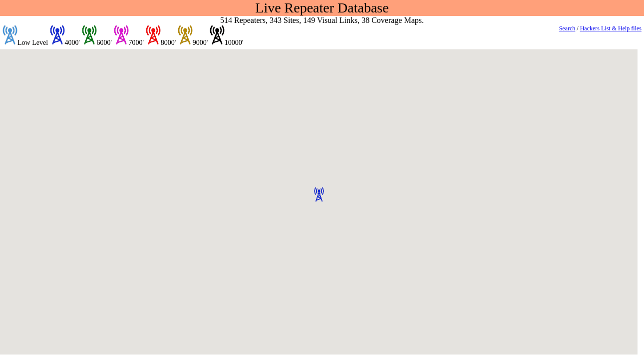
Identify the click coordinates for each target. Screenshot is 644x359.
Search (567, 28)
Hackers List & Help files (611, 28)
